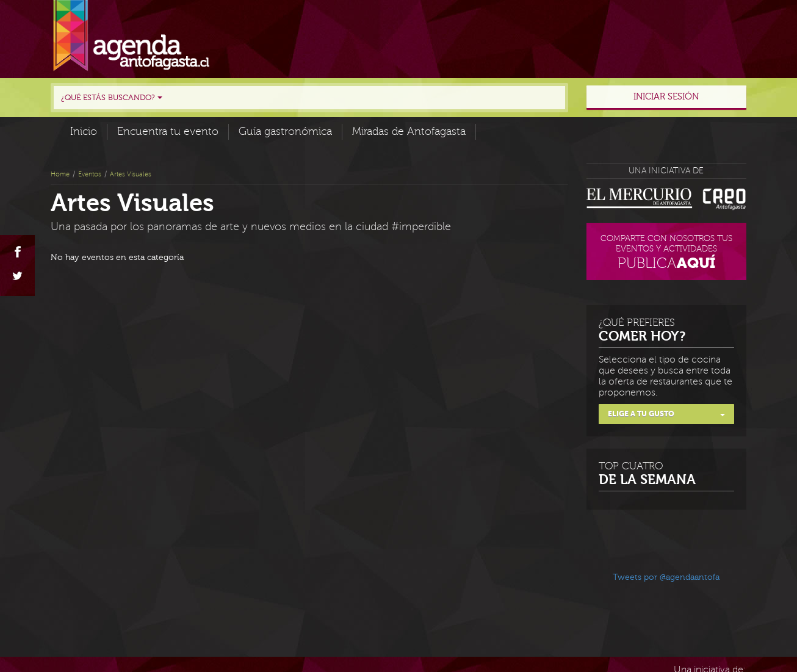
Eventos (90, 174)
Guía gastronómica (285, 132)
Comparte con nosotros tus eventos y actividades (667, 254)
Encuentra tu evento (168, 132)
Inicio (84, 132)
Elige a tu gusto (667, 414)
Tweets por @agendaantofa (666, 577)
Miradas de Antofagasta (409, 132)
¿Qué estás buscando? (112, 98)
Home (60, 174)
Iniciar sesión (666, 97)
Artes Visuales (131, 174)
